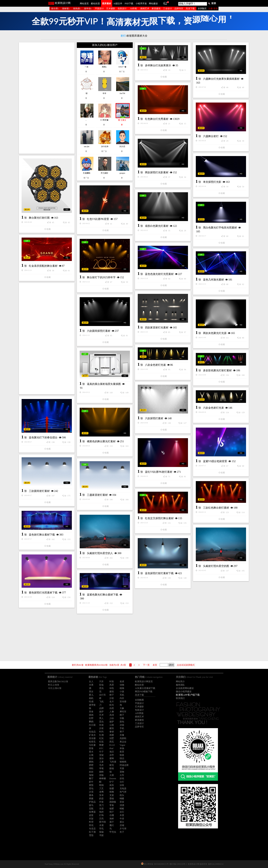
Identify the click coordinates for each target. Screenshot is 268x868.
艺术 (101, 715)
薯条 (91, 795)
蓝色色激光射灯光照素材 (159, 274)
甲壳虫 (113, 832)
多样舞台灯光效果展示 (158, 65)
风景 (112, 685)
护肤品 (92, 802)
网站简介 (180, 682)
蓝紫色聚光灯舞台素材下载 (103, 595)
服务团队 (180, 685)
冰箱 (122, 725)
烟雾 (112, 809)
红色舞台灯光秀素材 (157, 119)
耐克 (112, 765)
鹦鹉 (91, 722)
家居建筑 (156, 9)
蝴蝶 (122, 799)
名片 (112, 702)
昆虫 (101, 688)
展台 (122, 822)
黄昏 (91, 785)
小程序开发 (141, 4)
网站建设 (153, 4)
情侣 (122, 758)
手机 (122, 728)
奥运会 (123, 742)
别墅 (112, 738)
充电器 (123, 788)
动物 (122, 685)
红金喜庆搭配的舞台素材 (43, 266)
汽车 (101, 682)
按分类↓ (55, 9)
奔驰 (122, 748)
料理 (91, 822)
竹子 (101, 752)
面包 (122, 722)
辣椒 (101, 832)
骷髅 (112, 788)
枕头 (122, 795)
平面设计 (99, 9)
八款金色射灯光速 (155, 365)
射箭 (91, 758)
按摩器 (92, 812)
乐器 (101, 809)
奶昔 (101, 799)
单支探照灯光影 (212, 182)
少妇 (112, 718)
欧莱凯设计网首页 (144, 682)
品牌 (101, 708)
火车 (122, 775)
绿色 (112, 688)
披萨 (101, 712)
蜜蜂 (112, 758)
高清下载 (190, 9)
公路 (112, 725)
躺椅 (101, 772)
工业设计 (167, 9)
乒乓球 (123, 829)
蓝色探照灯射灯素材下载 (159, 573)
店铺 (122, 825)
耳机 (122, 695)
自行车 (103, 695)
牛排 (122, 819)
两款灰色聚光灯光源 (215, 333)
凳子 (122, 732)
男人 (101, 718)
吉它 (122, 812)
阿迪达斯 (124, 765)
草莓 (101, 768)
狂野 (91, 718)
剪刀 (101, 805)
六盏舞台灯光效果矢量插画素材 (221, 79)
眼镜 (112, 768)
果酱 (91, 799)
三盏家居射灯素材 (97, 495)
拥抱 (91, 762)
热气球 (123, 792)
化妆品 (92, 732)
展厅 (112, 822)
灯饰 (101, 815)
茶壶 (122, 802)
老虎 (122, 682)
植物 (122, 688)
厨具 (112, 785)
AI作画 (133, 9)
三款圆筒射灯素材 (39, 491)
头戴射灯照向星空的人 (100, 553)
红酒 (101, 735)
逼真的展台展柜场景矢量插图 (104, 384)
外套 (101, 802)
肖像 (122, 735)
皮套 (91, 815)
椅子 (112, 695)
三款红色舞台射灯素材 (216, 508)
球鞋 (91, 768)
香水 (91, 752)
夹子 (122, 832)
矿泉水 (92, 735)
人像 (112, 712)
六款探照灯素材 (154, 418)
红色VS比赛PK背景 (98, 219)
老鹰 (101, 792)
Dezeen (113, 778)
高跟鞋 (123, 738)
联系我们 (180, 698)
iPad (111, 748)
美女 (91, 692)
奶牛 (91, 782)
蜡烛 (101, 785)
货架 (101, 755)
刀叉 (101, 788)
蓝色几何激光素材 (213, 280)
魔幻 (112, 825)
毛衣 (101, 765)
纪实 (101, 738)
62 (165, 3)
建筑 (112, 692)
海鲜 (112, 819)
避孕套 (92, 705)
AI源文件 (118, 4)
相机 (91, 698)
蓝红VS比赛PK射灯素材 (159, 472)
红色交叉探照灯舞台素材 (159, 518)
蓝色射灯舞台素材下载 (42, 535)
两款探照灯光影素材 (157, 172)
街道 (101, 725)
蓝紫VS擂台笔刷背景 (215, 461)
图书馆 (103, 822)
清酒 (122, 805)
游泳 (101, 758)
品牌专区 (179, 9)
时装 (112, 682)
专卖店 (92, 829)
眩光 (112, 705)
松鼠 (101, 742)
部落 (91, 748)
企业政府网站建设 (185, 688)
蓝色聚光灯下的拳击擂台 (43, 438)
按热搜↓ (77, 9)
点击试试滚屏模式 (186, 665)
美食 (91, 712)
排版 (101, 775)
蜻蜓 (122, 809)
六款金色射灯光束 (213, 408)
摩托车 (123, 712)
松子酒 (92, 832)
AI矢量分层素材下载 (145, 688)
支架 (112, 795)
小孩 (122, 692)
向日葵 (92, 725)
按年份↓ (88, 9)
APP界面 (139, 713)
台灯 (122, 782)
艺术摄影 (111, 9)
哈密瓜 (92, 742)
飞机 (101, 702)
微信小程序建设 (184, 692)
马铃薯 (92, 745)
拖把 (101, 812)
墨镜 (112, 799)
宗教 (122, 718)
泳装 (122, 785)
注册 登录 (213, 9)
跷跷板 (113, 802)
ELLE (112, 745)
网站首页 (84, 4)
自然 (112, 708)
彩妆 (101, 685)
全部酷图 (139, 700)
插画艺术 (145, 9)
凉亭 (112, 755)
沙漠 (91, 792)
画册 (112, 735)
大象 (122, 708)
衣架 (91, 819)
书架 (101, 835)
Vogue (122, 745)
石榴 (112, 815)
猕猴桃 (123, 762)
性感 (91, 702)
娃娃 (91, 772)
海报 (91, 775)
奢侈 (112, 732)
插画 (91, 715)
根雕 (112, 792)
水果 (91, 685)
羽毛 (101, 829)
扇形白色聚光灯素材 (157, 226)
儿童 (101, 762)
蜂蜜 (101, 745)
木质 (122, 815)
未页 (155, 665)
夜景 (122, 752)
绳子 (112, 812)
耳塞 (122, 768)
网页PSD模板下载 (144, 692)
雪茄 (91, 835)
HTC (101, 748)
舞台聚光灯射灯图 (39, 218)
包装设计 (122, 9)
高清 (112, 715)
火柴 (112, 775)
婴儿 (91, 695)
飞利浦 (113, 762)
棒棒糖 (103, 778)
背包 (91, 788)
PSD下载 (129, 4)
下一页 (146, 665)
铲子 (112, 782)
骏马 (91, 805)
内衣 (122, 698)
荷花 (91, 825)
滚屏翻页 (202, 9)
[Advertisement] (47, 98)
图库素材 (107, 4)
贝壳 (101, 819)
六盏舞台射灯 (211, 136)
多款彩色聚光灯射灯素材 (217, 370)
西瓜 (112, 742)
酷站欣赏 (95, 4)
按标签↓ (66, 9)
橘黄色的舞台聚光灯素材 (101, 441)
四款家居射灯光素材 (157, 328)
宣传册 (123, 702)
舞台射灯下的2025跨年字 (101, 277)
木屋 (101, 825)
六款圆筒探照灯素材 (99, 331)
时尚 (101, 732)
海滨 (112, 752)
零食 (112, 805)
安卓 (101, 795)
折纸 (122, 778)
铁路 (122, 755)
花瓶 (91, 809)
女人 (91, 682)
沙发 (112, 698)
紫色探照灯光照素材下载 (43, 593)
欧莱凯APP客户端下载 (188, 695)
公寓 (91, 755)
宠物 (122, 772)
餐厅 (91, 778)
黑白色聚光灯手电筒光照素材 (220, 228)
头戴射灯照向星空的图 (216, 566)
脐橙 (91, 765)
